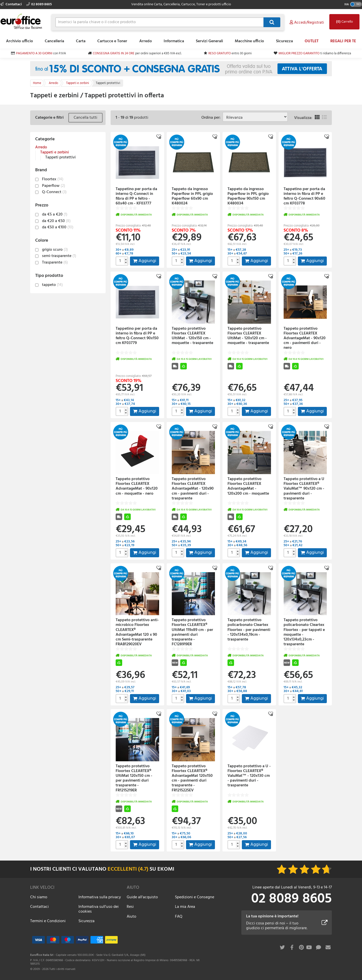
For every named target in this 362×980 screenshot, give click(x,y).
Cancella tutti (85, 118)
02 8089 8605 (39, 4)
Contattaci (11, 4)
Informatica (174, 41)
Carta (81, 41)
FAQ (179, 917)
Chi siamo (39, 897)
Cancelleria (54, 41)
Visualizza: (303, 118)
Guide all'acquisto (142, 897)
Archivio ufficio (19, 41)
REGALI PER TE (343, 41)
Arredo (146, 41)
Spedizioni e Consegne (195, 897)
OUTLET (312, 41)
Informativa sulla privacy (100, 897)
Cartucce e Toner (112, 41)
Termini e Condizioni (48, 921)
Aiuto (131, 917)
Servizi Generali (209, 41)
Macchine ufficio (249, 41)
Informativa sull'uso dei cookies (99, 909)
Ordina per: (212, 118)
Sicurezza (284, 41)
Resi (130, 907)
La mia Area (185, 907)
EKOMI (166, 869)
